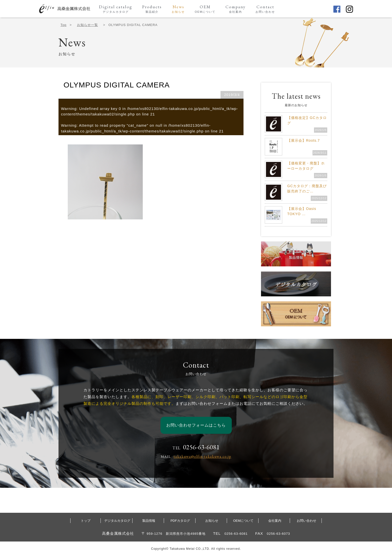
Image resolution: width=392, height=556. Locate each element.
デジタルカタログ (117, 521)
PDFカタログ (180, 521)
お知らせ (212, 521)
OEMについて (243, 521)
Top (63, 25)
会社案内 (275, 521)
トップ (86, 521)
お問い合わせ (306, 521)
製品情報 (149, 521)
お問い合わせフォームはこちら (196, 425)
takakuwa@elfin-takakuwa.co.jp (202, 456)
